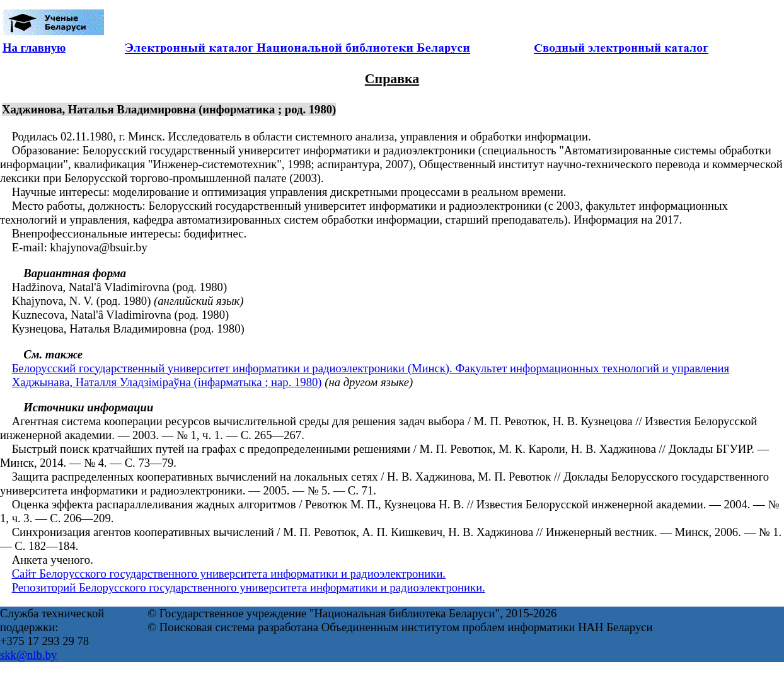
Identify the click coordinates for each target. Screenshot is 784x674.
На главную (34, 48)
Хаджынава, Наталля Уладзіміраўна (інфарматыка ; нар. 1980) (167, 382)
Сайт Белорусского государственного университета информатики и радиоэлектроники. (229, 574)
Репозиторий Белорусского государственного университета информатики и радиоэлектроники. (249, 587)
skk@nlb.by (28, 655)
